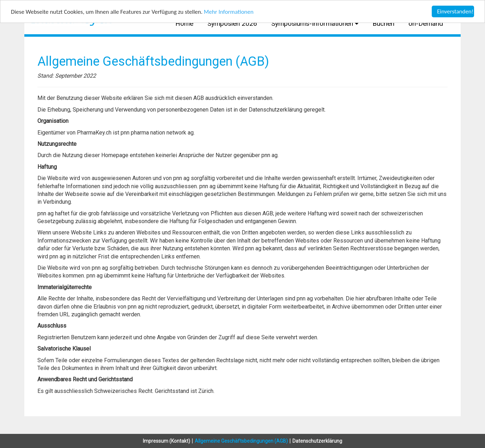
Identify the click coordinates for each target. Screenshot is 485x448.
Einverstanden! (455, 11)
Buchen (383, 23)
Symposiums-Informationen (313, 23)
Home (184, 23)
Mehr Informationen (229, 11)
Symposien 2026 (232, 23)
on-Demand (426, 23)
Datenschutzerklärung (317, 441)
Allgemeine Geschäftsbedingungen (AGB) (241, 441)
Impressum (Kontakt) (166, 441)
